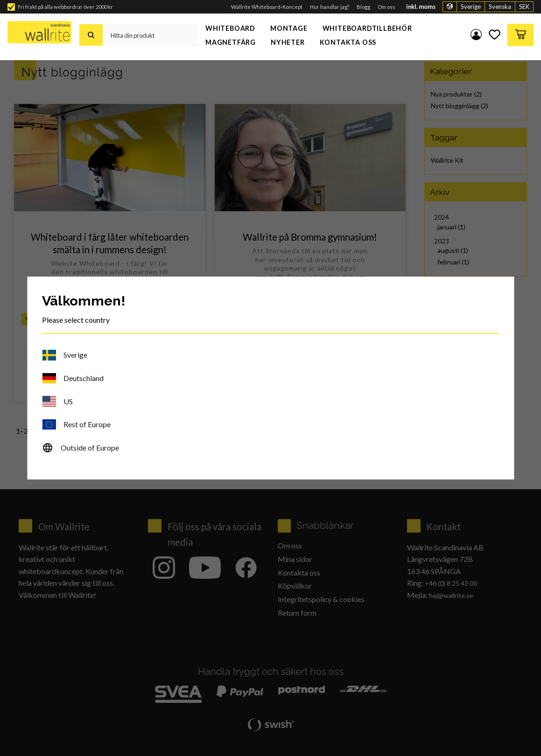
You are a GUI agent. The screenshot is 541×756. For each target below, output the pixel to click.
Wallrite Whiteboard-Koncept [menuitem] (267, 7)
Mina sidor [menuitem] (475, 35)
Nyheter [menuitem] (288, 42)
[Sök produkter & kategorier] (150, 35)
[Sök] (91, 35)
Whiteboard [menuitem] (230, 28)
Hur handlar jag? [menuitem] (330, 7)
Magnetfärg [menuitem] (231, 42)
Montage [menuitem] (289, 28)
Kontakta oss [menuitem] (348, 42)
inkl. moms (421, 7)
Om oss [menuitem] (386, 7)
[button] (494, 35)
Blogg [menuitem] (363, 7)
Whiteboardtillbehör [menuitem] (367, 28)
